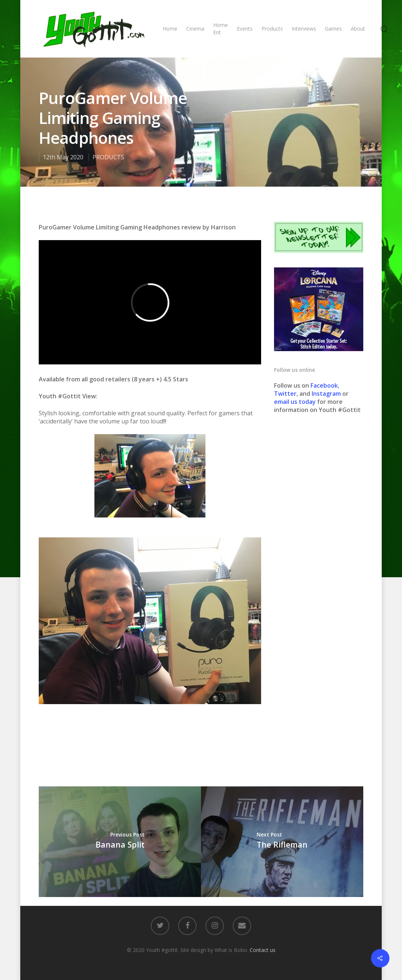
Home (170, 29)
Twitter (285, 394)
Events (245, 29)
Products (272, 29)
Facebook (324, 385)
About (358, 29)
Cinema (195, 29)
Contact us (263, 950)
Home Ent (221, 29)
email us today (295, 402)
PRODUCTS (108, 157)
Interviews (304, 29)
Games (333, 29)
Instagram (327, 394)
